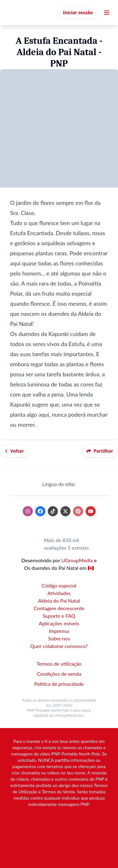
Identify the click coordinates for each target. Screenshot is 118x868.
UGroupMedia (77, 560)
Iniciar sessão (78, 12)
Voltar (14, 451)
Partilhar (100, 451)
